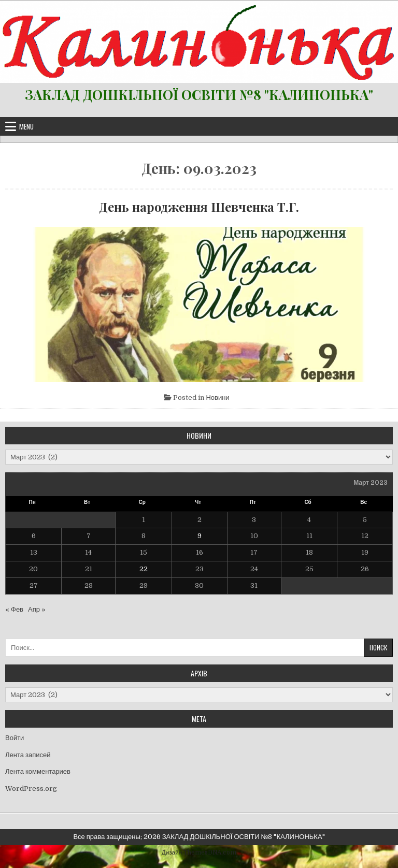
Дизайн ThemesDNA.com (199, 852)
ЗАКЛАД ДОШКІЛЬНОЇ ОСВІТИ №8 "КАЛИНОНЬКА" (199, 95)
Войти (15, 738)
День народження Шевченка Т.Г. (199, 207)
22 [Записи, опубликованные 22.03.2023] (144, 569)
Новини (217, 397)
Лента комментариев (38, 771)
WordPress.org (31, 789)
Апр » (37, 609)
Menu (26, 126)
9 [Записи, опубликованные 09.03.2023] (200, 536)
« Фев (14, 609)
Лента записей (28, 755)
